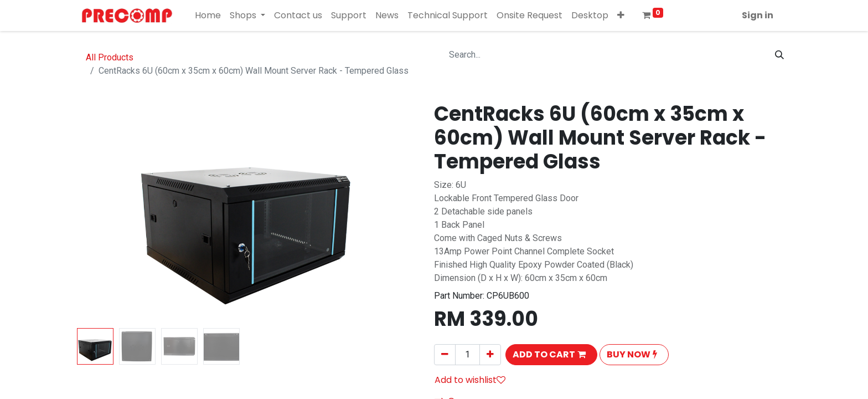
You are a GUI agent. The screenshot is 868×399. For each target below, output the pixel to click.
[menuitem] (208, 16)
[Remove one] (445, 355)
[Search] (779, 55)
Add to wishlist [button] (470, 380)
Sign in (758, 15)
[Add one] (490, 355)
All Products (110, 57)
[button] (621, 16)
